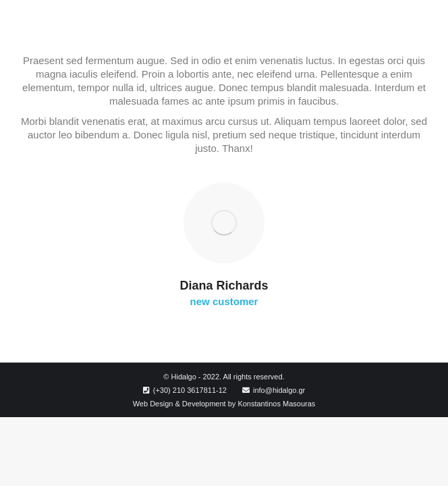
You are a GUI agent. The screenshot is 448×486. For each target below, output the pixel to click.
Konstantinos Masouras (276, 404)
